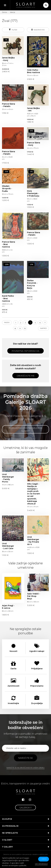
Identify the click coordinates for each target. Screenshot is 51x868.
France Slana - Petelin (9, 105)
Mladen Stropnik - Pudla (7, 189)
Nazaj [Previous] (7, 322)
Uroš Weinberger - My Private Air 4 (33, 541)
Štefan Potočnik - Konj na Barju (32, 284)
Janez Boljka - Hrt (33, 109)
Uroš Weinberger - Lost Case (8, 546)
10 (25, 328)
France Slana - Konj (34, 144)
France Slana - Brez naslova (9, 244)
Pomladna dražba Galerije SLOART (25, 429)
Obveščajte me (26, 376)
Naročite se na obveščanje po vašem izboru (25, 768)
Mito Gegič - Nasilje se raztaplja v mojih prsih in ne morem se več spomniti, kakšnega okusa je (34, 494)
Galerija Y (25, 808)
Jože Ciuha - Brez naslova (33, 71)
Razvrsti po (38, 30)
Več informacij (41, 864)
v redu (44, 859)
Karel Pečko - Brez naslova (8, 298)
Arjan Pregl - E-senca (8, 607)
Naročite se (25, 758)
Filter (13, 30)
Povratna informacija (25, 351)
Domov (5, 12)
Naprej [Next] (43, 328)
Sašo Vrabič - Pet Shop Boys (34, 596)
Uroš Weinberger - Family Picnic (8, 478)
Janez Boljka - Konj (8, 59)
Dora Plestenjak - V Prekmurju (33, 193)
